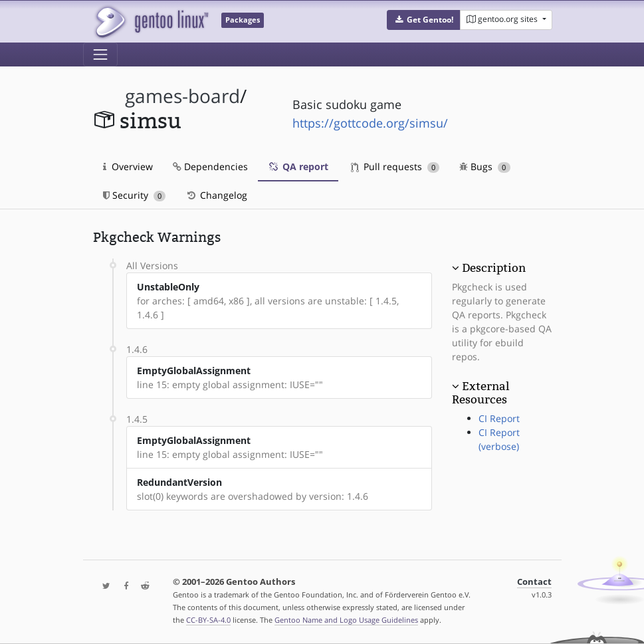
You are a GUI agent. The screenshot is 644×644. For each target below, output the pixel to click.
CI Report (499, 418)
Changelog (216, 195)
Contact (534, 582)
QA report (298, 166)
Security (135, 195)
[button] (424, 20)
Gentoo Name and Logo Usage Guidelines (346, 620)
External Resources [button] (481, 393)
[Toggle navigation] (100, 54)
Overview (128, 166)
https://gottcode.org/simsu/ (370, 123)
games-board (182, 96)
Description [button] (494, 268)
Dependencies (210, 166)
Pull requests (395, 166)
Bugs (485, 166)
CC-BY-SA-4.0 (208, 620)
